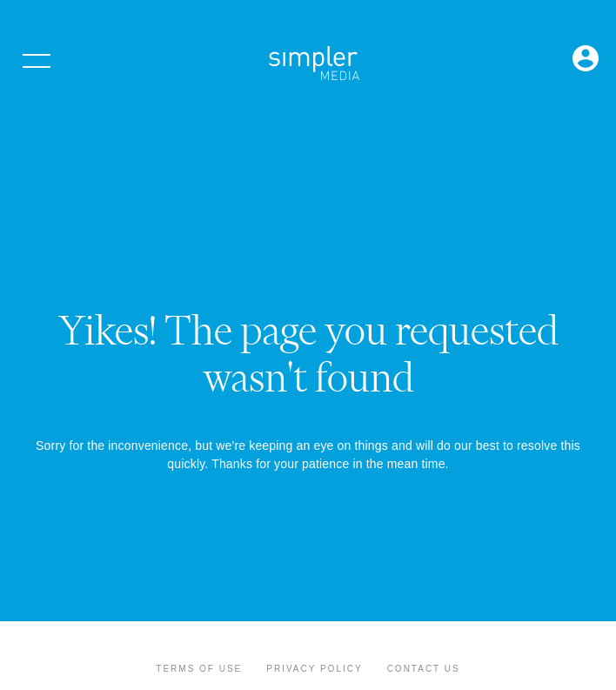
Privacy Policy (314, 669)
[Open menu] (37, 61)
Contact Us (424, 669)
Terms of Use (199, 669)
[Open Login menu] (586, 60)
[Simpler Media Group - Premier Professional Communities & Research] (314, 66)
